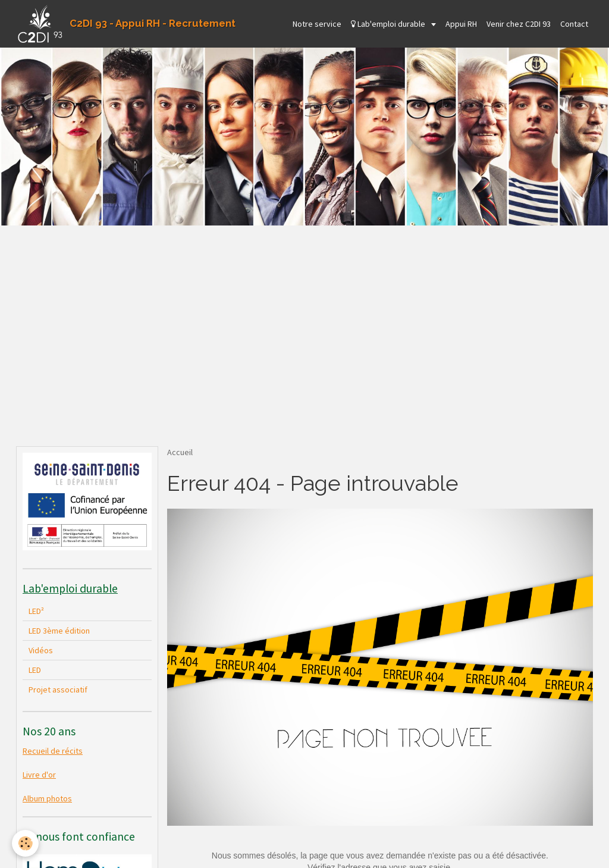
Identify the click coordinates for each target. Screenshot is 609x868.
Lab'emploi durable (389, 24)
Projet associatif (58, 690)
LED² (36, 611)
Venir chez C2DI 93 (519, 24)
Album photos (47, 798)
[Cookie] (25, 843)
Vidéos (41, 650)
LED (35, 670)
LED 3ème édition (59, 631)
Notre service (317, 24)
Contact (574, 24)
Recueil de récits (53, 751)
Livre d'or (39, 775)
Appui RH (461, 24)
